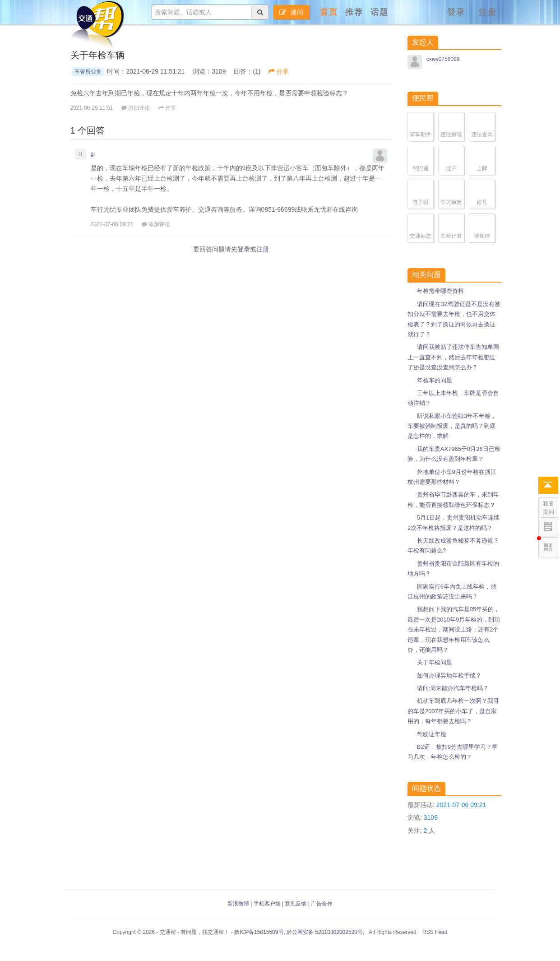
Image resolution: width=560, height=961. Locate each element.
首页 (329, 12)
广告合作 (322, 904)
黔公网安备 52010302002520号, (325, 932)
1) (258, 71)
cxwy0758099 (443, 59)
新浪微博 (238, 904)
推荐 (354, 12)
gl (93, 154)
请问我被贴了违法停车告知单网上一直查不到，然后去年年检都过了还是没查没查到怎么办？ (453, 357)
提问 (291, 12)
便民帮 (423, 98)
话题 (380, 12)
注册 (488, 12)
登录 (456, 12)
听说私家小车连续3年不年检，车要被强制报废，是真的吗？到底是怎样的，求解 (452, 426)
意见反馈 (296, 904)
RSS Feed (434, 932)
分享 (279, 71)
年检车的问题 (435, 380)
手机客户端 (267, 904)
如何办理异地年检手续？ (449, 675)
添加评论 (136, 108)
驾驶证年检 (432, 734)
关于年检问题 (435, 662)
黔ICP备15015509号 (259, 932)
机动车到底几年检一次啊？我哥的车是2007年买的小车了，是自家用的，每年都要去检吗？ (453, 711)
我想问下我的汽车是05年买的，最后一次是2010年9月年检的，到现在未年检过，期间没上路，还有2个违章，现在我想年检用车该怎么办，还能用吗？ (454, 629)
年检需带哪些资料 (440, 291)
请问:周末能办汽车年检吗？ (453, 688)
